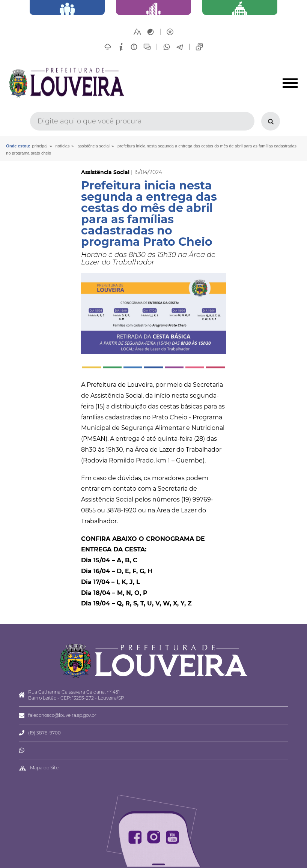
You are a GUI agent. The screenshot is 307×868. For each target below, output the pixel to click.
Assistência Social (93, 146)
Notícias (63, 146)
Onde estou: (18, 146)
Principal (40, 146)
